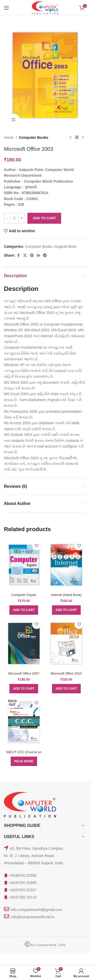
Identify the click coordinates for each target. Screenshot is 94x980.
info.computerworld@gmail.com (37, 910)
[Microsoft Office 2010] (66, 643)
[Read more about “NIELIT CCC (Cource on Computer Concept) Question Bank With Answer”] (24, 761)
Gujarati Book (65, 246)
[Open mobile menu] (7, 8)
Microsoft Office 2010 (66, 674)
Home (9, 138)
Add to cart (44, 218)
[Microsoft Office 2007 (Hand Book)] (24, 643)
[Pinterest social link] (32, 255)
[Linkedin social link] (38, 255)
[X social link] (25, 255)
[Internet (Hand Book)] (66, 565)
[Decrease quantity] (7, 218)
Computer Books (34, 138)
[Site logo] (45, 8)
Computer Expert (24, 595)
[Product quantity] (14, 218)
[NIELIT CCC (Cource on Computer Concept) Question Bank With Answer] (24, 722)
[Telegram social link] (45, 255)
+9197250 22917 (23, 890)
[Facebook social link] (19, 255)
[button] (24, 610)
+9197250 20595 (23, 883)
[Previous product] (70, 138)
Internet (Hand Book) (66, 595)
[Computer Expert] (24, 565)
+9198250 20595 (23, 875)
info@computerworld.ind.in (33, 917)
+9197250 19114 (23, 897)
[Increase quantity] (22, 218)
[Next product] (83, 138)
